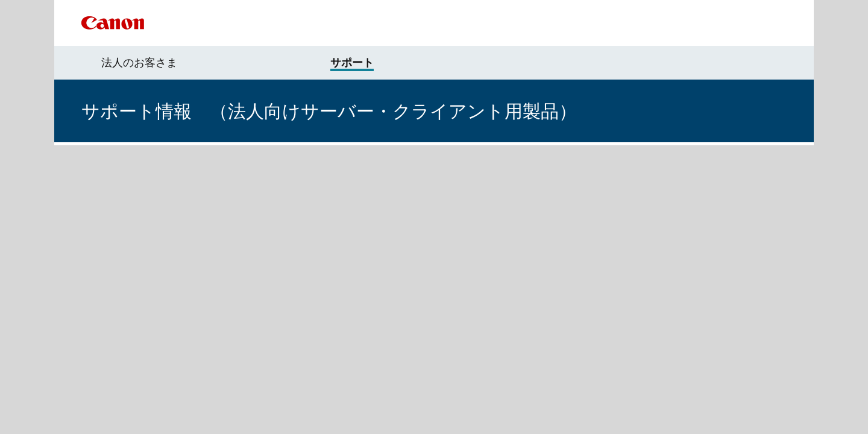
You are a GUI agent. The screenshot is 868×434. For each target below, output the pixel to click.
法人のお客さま (139, 63)
